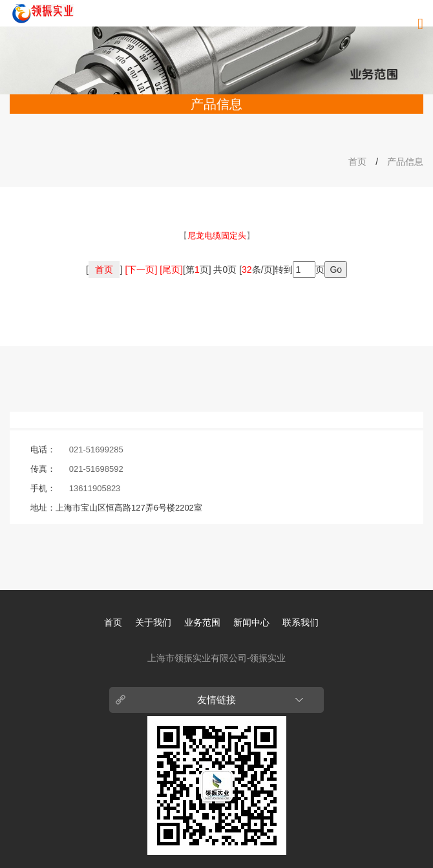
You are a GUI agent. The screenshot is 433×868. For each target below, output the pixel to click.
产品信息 (405, 162)
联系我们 (301, 622)
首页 (357, 162)
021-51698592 (96, 469)
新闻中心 (251, 622)
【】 (217, 236)
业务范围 (202, 622)
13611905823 (95, 488)
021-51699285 (96, 450)
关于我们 (153, 622)
